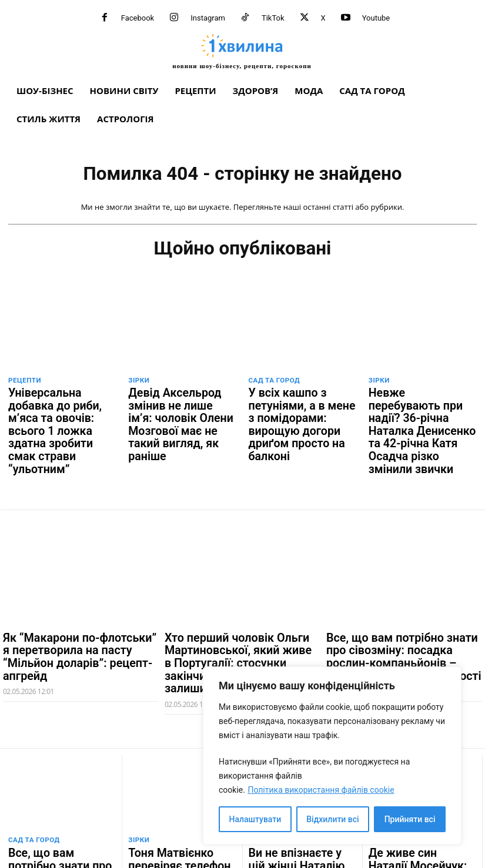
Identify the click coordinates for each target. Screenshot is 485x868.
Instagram (208, 18)
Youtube (376, 18)
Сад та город (273, 381)
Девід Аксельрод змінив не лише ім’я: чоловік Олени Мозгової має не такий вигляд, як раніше (181, 405)
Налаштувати (255, 819)
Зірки (138, 381)
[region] (332, 755)
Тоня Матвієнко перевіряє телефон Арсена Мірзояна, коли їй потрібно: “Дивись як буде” (180, 812)
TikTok (273, 18)
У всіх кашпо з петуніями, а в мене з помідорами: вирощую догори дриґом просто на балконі (302, 405)
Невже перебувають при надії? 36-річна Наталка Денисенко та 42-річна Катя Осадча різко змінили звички (423, 410)
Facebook (138, 18)
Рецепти (24, 381)
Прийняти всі (410, 819)
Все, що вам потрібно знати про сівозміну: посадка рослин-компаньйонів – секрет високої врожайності (401, 610)
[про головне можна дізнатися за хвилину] (242, 51)
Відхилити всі (332, 819)
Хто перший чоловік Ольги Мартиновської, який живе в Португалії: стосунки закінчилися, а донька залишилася (232, 616)
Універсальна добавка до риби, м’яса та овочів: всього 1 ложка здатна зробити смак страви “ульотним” (58, 410)
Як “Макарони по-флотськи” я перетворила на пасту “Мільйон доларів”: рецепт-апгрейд (78, 604)
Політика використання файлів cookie (321, 790)
